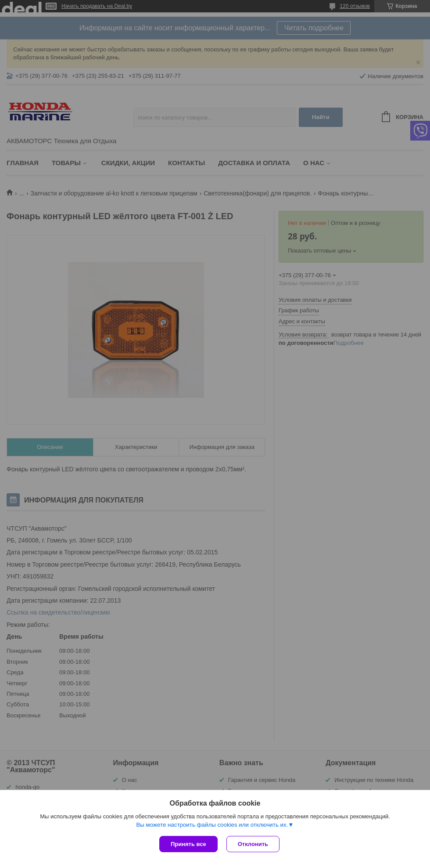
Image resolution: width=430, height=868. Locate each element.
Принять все (188, 844)
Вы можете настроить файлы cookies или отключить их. (212, 825)
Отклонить (253, 844)
